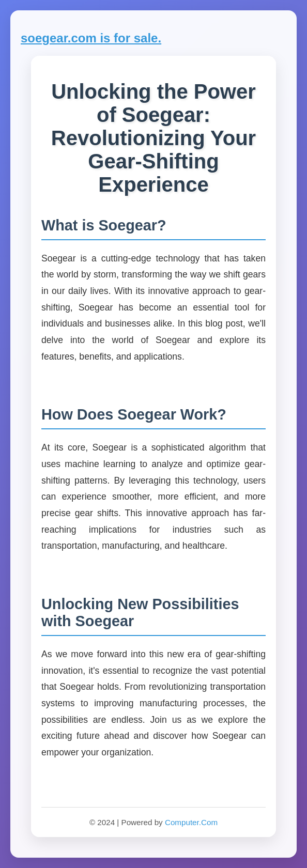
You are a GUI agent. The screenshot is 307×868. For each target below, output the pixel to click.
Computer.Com (191, 822)
